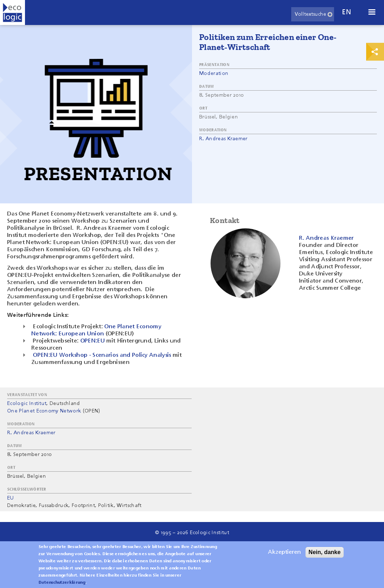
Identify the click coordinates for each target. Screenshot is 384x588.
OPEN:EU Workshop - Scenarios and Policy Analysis (102, 355)
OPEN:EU (93, 341)
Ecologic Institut (27, 404)
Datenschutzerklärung (62, 586)
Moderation (214, 73)
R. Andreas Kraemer (223, 139)
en (347, 12)
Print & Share (375, 52)
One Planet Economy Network (44, 411)
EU (11, 498)
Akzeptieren (284, 555)
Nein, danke (325, 555)
